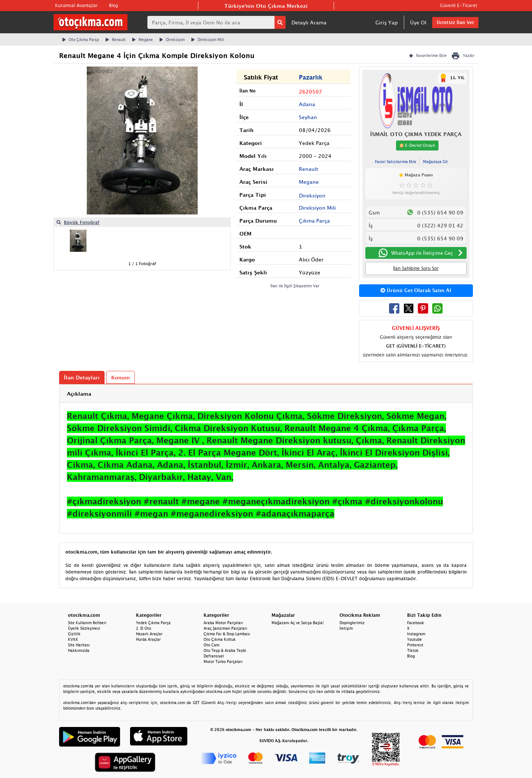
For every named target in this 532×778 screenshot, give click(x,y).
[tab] (266, 394)
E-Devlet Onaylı (417, 145)
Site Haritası (79, 645)
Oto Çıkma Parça (81, 40)
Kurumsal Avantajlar (76, 5)
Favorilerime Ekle (428, 55)
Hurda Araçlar (148, 639)
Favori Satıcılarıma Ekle (396, 162)
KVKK (73, 639)
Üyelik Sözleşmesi (84, 628)
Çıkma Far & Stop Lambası (227, 634)
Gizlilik (74, 634)
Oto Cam (212, 645)
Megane (143, 40)
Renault (116, 40)
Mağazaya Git (435, 162)
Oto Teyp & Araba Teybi (225, 650)
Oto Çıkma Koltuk (220, 639)
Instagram (416, 634)
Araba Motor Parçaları (223, 623)
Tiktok (413, 650)
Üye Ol (418, 22)
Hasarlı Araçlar (149, 634)
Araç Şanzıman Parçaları (225, 628)
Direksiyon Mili (208, 40)
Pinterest (415, 645)
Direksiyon (172, 40)
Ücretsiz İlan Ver (455, 22)
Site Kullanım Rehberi (87, 623)
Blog (113, 5)
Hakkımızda (79, 650)
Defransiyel (214, 656)
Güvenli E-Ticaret (458, 5)
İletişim (346, 628)
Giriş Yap (387, 22)
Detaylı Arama (309, 22)
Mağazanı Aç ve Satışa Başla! (298, 623)
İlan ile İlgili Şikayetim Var (295, 286)
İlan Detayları (82, 377)
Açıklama (79, 394)
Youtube (415, 639)
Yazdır (463, 56)
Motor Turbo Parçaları (223, 662)
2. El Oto (144, 628)
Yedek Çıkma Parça (153, 623)
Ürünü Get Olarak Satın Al (416, 290)
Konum (121, 377)
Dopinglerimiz (352, 623)
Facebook (416, 623)
